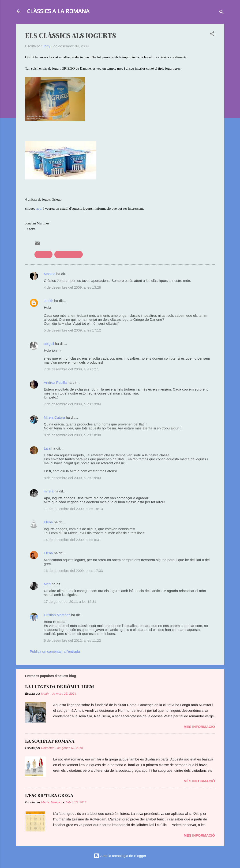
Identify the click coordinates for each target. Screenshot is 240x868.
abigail (49, 344)
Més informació (199, 727)
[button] (212, 35)
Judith (49, 301)
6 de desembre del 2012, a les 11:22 (72, 640)
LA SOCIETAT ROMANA (50, 741)
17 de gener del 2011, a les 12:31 (70, 602)
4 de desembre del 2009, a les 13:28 (72, 287)
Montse (50, 274)
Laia (47, 448)
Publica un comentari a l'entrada (55, 651)
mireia (49, 491)
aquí (39, 209)
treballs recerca (69, 254)
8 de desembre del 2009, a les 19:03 (72, 478)
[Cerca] (221, 13)
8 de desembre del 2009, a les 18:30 (72, 435)
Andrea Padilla (55, 382)
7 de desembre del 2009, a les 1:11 (71, 369)
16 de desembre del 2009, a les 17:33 (73, 571)
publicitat (43, 254)
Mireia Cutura (54, 417)
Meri (47, 584)
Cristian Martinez (57, 615)
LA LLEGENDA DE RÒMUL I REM (60, 687)
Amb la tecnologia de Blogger (120, 856)
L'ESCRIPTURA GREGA (49, 795)
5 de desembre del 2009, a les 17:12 (72, 330)
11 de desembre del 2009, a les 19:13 (73, 509)
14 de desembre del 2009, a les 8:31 (72, 540)
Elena (48, 522)
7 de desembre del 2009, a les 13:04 (72, 404)
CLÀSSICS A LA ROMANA (58, 11)
